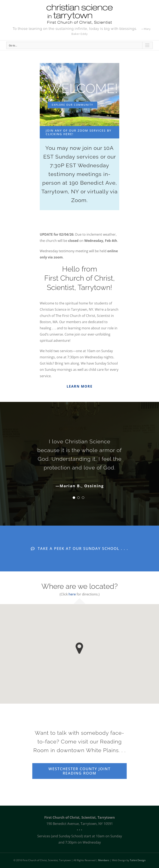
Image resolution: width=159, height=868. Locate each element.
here (72, 594)
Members (104, 860)
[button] (79, 648)
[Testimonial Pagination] (74, 498)
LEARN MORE (80, 386)
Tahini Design (138, 860)
